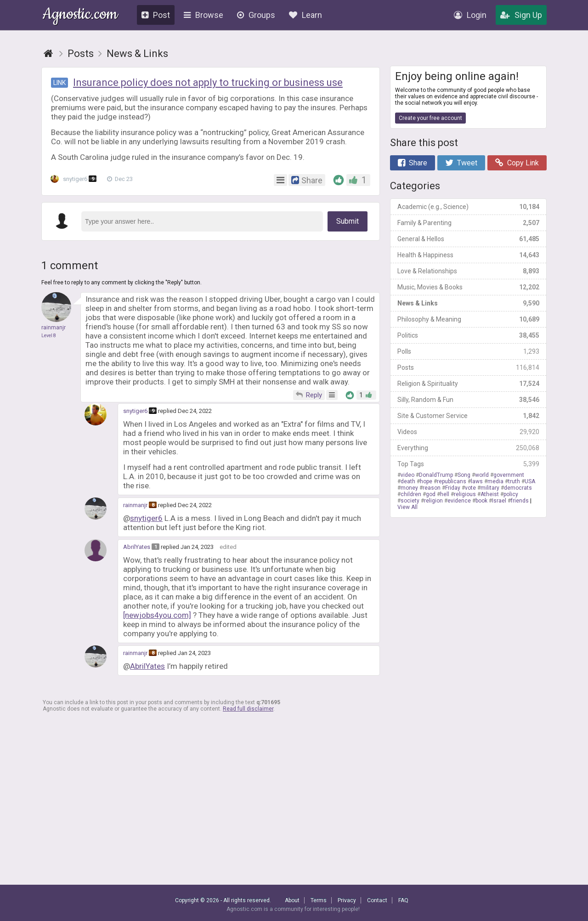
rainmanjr (135, 505)
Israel (499, 501)
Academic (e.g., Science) (468, 207)
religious (465, 494)
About (292, 900)
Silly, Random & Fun (468, 400)
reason (432, 488)
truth (514, 481)
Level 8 (49, 336)
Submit (348, 221)
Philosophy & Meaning (468, 319)
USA (530, 481)
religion (433, 501)
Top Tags (468, 464)
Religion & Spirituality (468, 384)
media (495, 481)
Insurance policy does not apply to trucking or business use (208, 82)
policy (511, 494)
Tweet (461, 163)
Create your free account (430, 118)
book (481, 501)
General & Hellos (468, 239)
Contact (377, 900)
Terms (319, 900)
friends (520, 501)
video (407, 475)
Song (464, 475)
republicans (452, 481)
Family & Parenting (468, 223)
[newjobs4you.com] (157, 615)
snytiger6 (76, 179)
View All (407, 507)
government (509, 475)
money (409, 488)
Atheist (490, 494)
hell (445, 494)
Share (413, 163)
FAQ (403, 900)
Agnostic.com (80, 15)
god (431, 494)
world (482, 475)
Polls (468, 351)
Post (156, 15)
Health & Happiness (468, 255)
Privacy (347, 900)
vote (470, 488)
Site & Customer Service (468, 416)
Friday (453, 488)
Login (470, 15)
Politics (468, 335)
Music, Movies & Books (468, 287)
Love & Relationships (468, 271)
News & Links (468, 303)
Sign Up (521, 15)
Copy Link (517, 163)
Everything (468, 448)
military (490, 488)
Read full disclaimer (248, 709)
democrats (518, 488)
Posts (468, 367)
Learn (305, 15)
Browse (204, 15)
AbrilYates (137, 547)
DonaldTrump (436, 475)
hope (426, 481)
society (410, 501)
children (411, 494)
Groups (256, 15)
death (408, 481)
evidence (459, 501)
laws (477, 481)
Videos (468, 432)
